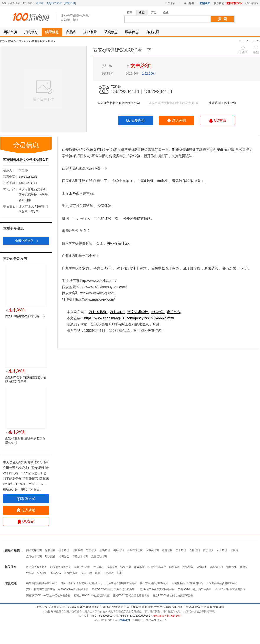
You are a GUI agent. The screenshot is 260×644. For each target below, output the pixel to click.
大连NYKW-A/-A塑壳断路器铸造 (156, 589)
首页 (3, 41)
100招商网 (32, 17)
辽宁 (83, 607)
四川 (174, 607)
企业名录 (90, 32)
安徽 (115, 607)
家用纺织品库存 (157, 567)
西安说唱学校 (138, 312)
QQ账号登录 (54, 3)
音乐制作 (174, 312)
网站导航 (190, 3)
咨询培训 (105, 550)
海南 (168, 607)
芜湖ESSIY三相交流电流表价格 (131, 595)
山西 (68, 607)
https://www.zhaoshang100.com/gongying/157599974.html (129, 318)
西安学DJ (117, 312)
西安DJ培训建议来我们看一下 (25, 316)
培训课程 (78, 550)
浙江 (109, 607)
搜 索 (222, 19)
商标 (98, 573)
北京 (39, 607)
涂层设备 (232, 567)
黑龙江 (96, 607)
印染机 (244, 567)
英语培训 (208, 550)
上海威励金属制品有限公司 (121, 583)
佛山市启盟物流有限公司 (154, 583)
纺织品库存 (71, 573)
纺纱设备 (188, 567)
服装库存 (139, 567)
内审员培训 (152, 550)
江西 (127, 607)
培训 (50, 41)
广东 (156, 607)
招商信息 (31, 32)
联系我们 (219, 3)
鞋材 (120, 573)
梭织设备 (56, 573)
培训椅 (234, 550)
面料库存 (174, 567)
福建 (121, 607)
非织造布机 (217, 567)
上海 (44, 607)
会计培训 (195, 550)
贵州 (180, 607)
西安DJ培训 (98, 312)
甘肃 (204, 607)
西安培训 (230, 103)
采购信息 (111, 32)
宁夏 (216, 607)
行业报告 (98, 567)
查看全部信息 (27, 241)
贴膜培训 (50, 550)
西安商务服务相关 (61, 567)
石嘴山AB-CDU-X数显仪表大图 (92, 595)
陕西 (198, 607)
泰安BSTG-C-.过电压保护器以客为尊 (113, 589)
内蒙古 (75, 607)
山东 (133, 607)
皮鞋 (83, 573)
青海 (210, 607)
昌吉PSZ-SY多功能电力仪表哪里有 (173, 595)
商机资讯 (153, 32)
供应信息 (52, 32)
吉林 (89, 607)
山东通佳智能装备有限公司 (42, 583)
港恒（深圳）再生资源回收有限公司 (81, 583)
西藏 (192, 607)
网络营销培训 (34, 550)
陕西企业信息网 (17, 41)
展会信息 (132, 32)
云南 (186, 607)
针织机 (30, 573)
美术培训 (181, 550)
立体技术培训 (34, 556)
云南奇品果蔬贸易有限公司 (222, 583)
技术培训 (64, 550)
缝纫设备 (202, 567)
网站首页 (10, 32)
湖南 (150, 607)
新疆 (221, 607)
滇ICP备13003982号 (103, 616)
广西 (162, 607)
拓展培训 (119, 550)
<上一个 (244, 41)
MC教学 (158, 312)
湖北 (145, 607)
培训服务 (50, 556)
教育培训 (167, 550)
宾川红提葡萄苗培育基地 (41, 589)
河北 (62, 607)
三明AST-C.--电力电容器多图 (195, 589)
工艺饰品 (109, 573)
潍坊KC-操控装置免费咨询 (230, 589)
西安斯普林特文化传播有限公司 (119, 103)
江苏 (103, 607)
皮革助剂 (112, 567)
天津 (50, 607)
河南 (138, 607)
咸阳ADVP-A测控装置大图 (73, 589)
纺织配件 (42, 573)
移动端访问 (252, 3)
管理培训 (91, 550)
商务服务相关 (37, 41)
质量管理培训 (99, 556)
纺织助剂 (126, 567)
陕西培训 (215, 103)
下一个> (255, 41)
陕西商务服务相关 (37, 567)
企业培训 (222, 550)
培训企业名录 (82, 567)
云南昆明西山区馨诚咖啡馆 (187, 583)
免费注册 (70, 3)
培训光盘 (64, 556)
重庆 (56, 607)
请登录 (40, 3)
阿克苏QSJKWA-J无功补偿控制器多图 (48, 595)
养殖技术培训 (80, 556)
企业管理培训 (135, 550)
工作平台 (173, 3)
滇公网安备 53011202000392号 (134, 616)
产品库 (71, 32)
